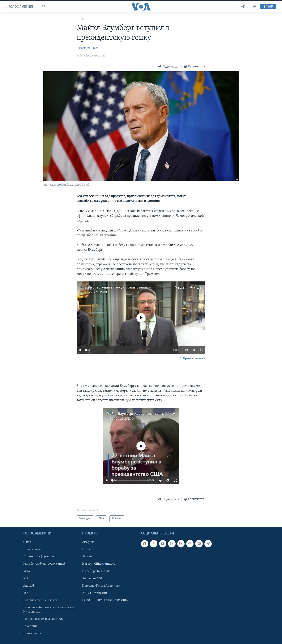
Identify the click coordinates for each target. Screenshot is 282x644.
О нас (27, 542)
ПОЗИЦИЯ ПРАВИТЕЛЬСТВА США (105, 600)
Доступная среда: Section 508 (43, 619)
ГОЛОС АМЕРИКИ (96, 293)
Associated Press (88, 48)
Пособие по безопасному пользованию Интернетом (49, 609)
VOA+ (27, 571)
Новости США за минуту (99, 564)
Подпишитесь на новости (41, 600)
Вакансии (30, 626)
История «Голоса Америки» (101, 586)
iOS (26, 578)
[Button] (169, 66)
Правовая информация (39, 557)
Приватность (32, 634)
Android (29, 586)
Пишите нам (32, 549)
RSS (26, 593)
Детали (87, 557)
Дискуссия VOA (92, 578)
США (80, 19)
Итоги (86, 549)
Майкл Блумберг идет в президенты (136, 414)
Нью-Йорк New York (96, 571)
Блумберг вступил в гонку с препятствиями (116, 288)
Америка (88, 542)
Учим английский (95, 593)
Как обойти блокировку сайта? (44, 564)
